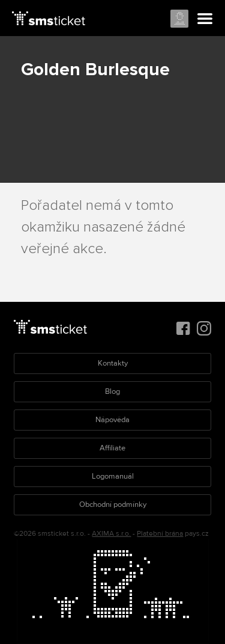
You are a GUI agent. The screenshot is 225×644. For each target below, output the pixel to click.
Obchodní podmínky (113, 504)
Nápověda (112, 420)
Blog (112, 391)
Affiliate (112, 448)
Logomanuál (113, 476)
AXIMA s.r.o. (111, 534)
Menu (205, 19)
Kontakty (113, 363)
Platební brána (160, 534)
